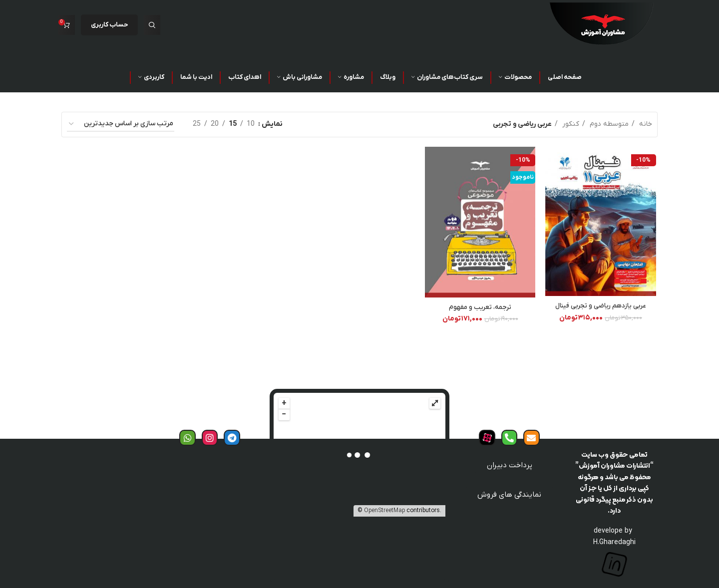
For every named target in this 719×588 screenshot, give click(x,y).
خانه (645, 124)
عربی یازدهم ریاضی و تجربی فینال (601, 306)
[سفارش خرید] (121, 125)
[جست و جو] (152, 25)
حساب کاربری (109, 25)
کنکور (570, 124)
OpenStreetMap (384, 511)
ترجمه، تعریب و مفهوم (481, 308)
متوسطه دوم (608, 124)
